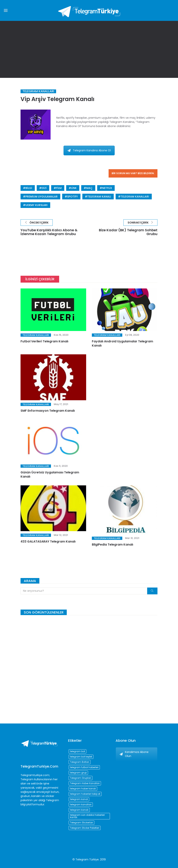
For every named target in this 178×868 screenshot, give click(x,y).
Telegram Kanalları (38, 91)
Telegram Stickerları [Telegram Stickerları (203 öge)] (81, 823)
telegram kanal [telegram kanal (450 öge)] (79, 799)
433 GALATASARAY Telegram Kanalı (48, 541)
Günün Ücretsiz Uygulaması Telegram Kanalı (50, 474)
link (74, 188)
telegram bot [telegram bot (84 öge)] (77, 751)
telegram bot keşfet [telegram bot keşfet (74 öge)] (81, 757)
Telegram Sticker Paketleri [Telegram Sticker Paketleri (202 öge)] (85, 828)
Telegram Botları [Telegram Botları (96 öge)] (80, 762)
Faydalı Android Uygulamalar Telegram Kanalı (122, 343)
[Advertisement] (89, 49)
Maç (89, 188)
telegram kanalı (99, 197)
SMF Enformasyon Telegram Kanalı (48, 411)
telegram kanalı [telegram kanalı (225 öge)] (79, 810)
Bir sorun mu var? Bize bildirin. (133, 173)
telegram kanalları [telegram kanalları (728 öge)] (81, 804)
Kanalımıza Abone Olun (134, 754)
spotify (72, 197)
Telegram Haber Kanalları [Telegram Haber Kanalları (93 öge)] (85, 783)
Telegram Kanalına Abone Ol (89, 150)
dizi (44, 188)
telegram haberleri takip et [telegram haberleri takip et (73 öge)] (85, 794)
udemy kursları (37, 205)
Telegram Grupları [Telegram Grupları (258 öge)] (81, 778)
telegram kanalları (135, 197)
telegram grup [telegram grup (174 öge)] (78, 773)
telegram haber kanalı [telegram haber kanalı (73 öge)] (83, 789)
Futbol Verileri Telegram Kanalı (44, 341)
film (59, 188)
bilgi (29, 188)
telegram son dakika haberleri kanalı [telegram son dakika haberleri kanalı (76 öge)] (87, 816)
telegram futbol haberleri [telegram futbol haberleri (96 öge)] (84, 767)
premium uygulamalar (42, 197)
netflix (107, 188)
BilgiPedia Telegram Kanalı (112, 545)
